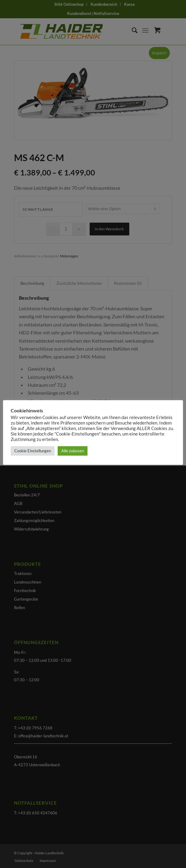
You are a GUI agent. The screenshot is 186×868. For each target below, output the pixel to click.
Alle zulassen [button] (73, 451)
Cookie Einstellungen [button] (33, 451)
